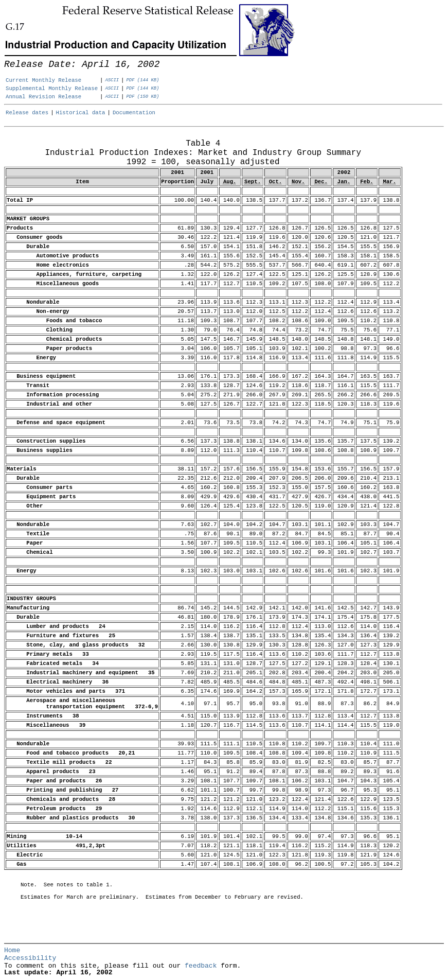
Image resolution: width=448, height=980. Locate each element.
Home (12, 950)
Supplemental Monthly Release (52, 89)
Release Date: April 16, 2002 (27, 137)
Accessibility (30, 958)
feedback (201, 966)
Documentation (134, 113)
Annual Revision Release (43, 97)
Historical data (81, 113)
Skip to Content (16, 58)
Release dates (27, 113)
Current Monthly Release (43, 80)
